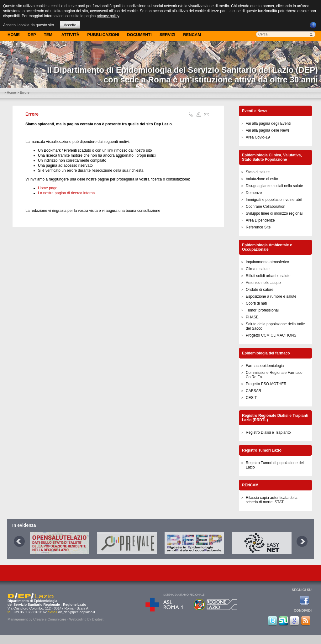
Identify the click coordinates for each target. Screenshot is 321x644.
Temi (49, 35)
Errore (32, 114)
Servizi (167, 35)
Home (14, 35)
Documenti (139, 35)
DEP (32, 35)
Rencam (192, 35)
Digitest (98, 619)
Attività (71, 35)
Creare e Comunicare (50, 619)
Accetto (70, 25)
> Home (10, 92)
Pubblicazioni (103, 35)
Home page (48, 188)
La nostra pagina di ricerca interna (66, 193)
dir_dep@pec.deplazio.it (76, 612)
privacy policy (108, 16)
